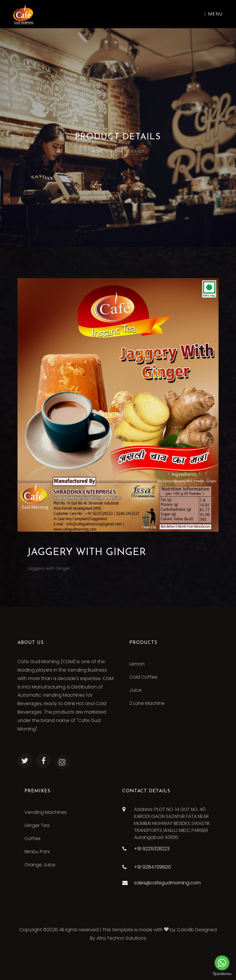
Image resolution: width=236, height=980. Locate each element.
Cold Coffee (143, 677)
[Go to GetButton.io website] (222, 974)
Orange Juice (40, 865)
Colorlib (185, 930)
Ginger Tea (37, 825)
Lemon (137, 664)
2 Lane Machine (147, 703)
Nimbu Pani (37, 852)
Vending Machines (46, 812)
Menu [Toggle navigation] (214, 14)
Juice (135, 690)
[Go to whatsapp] (222, 963)
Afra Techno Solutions (121, 938)
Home (97, 151)
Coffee (32, 838)
